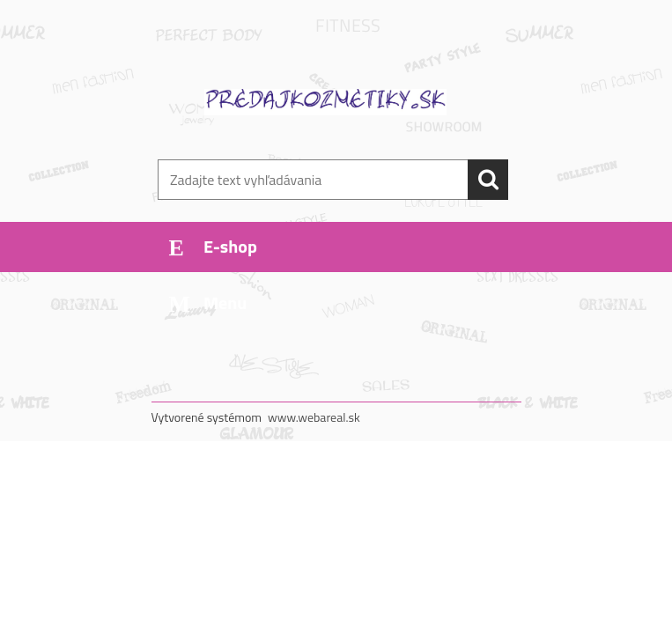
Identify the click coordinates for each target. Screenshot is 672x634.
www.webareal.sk (314, 417)
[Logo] (325, 102)
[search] (488, 180)
